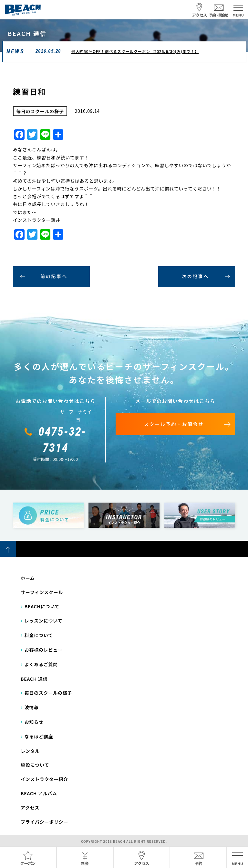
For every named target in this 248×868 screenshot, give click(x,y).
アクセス (30, 808)
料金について (39, 635)
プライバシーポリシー (44, 822)
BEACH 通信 (34, 679)
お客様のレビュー (44, 650)
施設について (35, 765)
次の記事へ (195, 276)
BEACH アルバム (39, 793)
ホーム (28, 578)
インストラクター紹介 (44, 779)
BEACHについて (42, 606)
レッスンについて (44, 621)
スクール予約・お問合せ (174, 424)
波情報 (32, 707)
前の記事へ (54, 276)
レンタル (30, 751)
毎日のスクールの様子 (48, 693)
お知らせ (34, 722)
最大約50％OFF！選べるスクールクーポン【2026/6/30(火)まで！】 (135, 51)
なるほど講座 (39, 736)
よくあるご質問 (41, 664)
